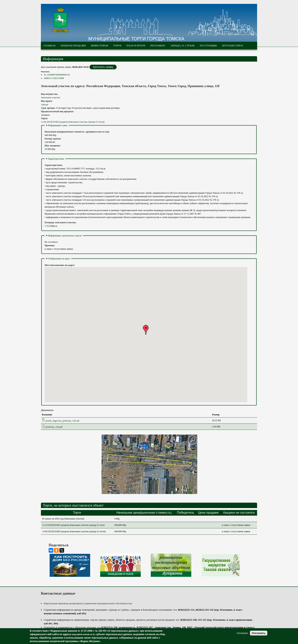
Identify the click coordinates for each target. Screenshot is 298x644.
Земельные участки (50, 98)
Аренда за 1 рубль (183, 45)
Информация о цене (58, 125)
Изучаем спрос (233, 45)
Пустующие (208, 45)
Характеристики (56, 159)
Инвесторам (99, 45)
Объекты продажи (73, 45)
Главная (49, 45)
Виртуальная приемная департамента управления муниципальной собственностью (88, 603)
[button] (146, 330)
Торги (117, 45)
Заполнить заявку (103, 67)
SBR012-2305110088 (54, 78)
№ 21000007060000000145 (57, 75)
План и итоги (136, 45)
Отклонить (259, 633)
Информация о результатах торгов (65, 236)
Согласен (242, 633)
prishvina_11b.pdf (54, 427)
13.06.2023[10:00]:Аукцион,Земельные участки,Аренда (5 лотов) (73, 122)
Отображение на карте (59, 259)
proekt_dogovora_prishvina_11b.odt (62, 421)
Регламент (158, 45)
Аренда (45, 104)
